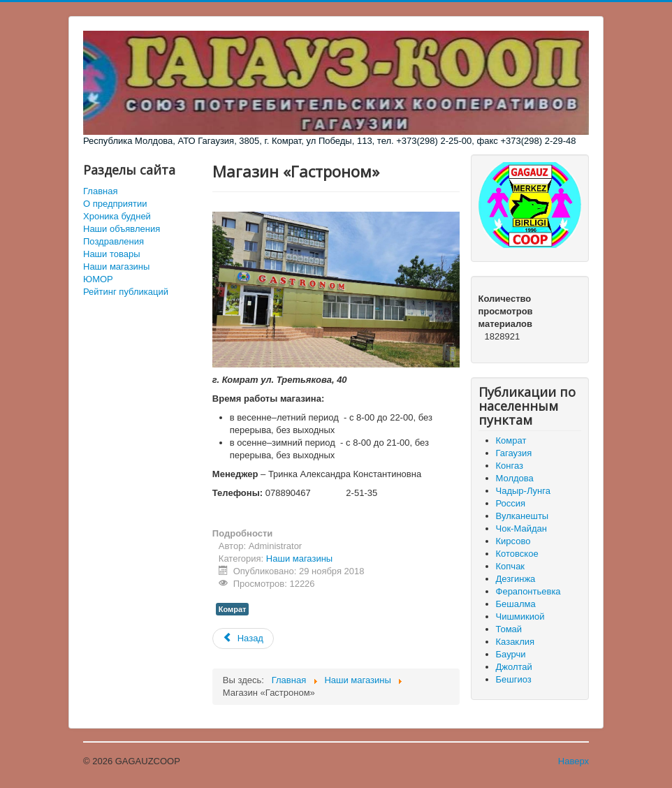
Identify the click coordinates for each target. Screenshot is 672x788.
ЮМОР (98, 279)
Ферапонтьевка (528, 591)
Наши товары (112, 254)
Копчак (511, 566)
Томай (509, 629)
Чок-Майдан (521, 528)
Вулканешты (523, 516)
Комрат (233, 609)
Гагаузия (514, 453)
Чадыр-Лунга (523, 491)
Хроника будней (117, 216)
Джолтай (514, 667)
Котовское (517, 554)
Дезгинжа (516, 579)
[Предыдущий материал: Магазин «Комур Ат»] (243, 639)
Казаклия (516, 642)
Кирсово (513, 541)
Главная (100, 191)
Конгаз (510, 466)
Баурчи (511, 654)
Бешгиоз (514, 679)
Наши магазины (116, 267)
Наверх (574, 761)
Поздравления (114, 241)
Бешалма (516, 604)
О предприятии (115, 204)
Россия (511, 503)
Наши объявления (122, 229)
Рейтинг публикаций (126, 292)
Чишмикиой (520, 616)
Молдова (515, 478)
